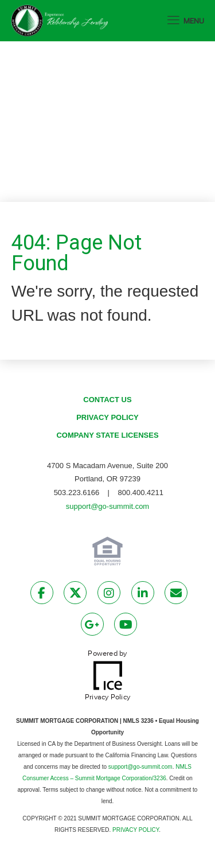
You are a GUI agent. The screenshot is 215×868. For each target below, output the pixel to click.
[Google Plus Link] (92, 626)
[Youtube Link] (126, 626)
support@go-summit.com (107, 506)
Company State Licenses (107, 435)
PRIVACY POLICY (136, 830)
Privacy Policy (107, 417)
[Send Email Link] (176, 595)
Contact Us (107, 400)
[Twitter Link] (75, 595)
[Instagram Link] (109, 595)
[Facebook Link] (42, 595)
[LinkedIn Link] (143, 595)
